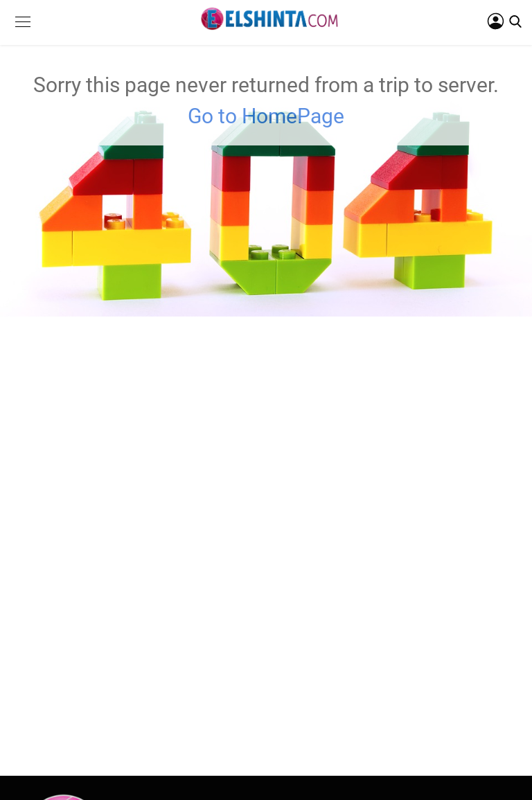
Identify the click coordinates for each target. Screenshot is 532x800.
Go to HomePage (266, 116)
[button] (23, 32)
